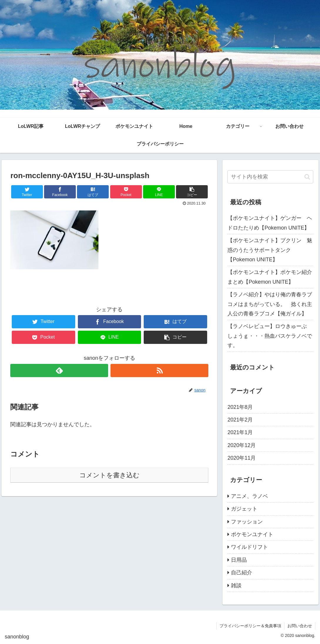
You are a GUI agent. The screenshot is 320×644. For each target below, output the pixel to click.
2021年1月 (240, 432)
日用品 (239, 560)
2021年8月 (240, 407)
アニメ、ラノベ (249, 496)
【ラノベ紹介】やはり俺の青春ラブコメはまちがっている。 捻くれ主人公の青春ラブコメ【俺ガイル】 (270, 304)
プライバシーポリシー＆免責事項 (250, 626)
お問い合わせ (300, 626)
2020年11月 (242, 458)
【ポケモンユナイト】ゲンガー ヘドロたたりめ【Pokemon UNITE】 (270, 223)
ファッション (247, 522)
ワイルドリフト (249, 547)
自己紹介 (242, 573)
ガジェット (244, 509)
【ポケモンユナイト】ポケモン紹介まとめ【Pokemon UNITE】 (270, 277)
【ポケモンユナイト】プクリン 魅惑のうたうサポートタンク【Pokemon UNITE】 (270, 250)
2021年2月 (240, 420)
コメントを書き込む (109, 475)
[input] (270, 177)
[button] (307, 177)
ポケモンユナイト (252, 534)
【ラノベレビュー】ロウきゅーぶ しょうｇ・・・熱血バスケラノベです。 (270, 336)
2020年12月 (242, 445)
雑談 (236, 586)
